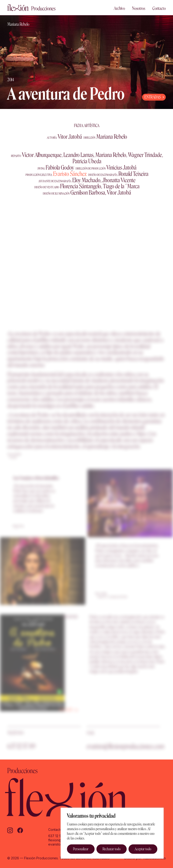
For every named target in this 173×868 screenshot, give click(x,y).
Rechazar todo (112, 849)
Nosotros (139, 8)
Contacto (159, 8)
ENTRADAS (153, 97)
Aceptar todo (143, 849)
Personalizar (81, 849)
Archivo (119, 8)
